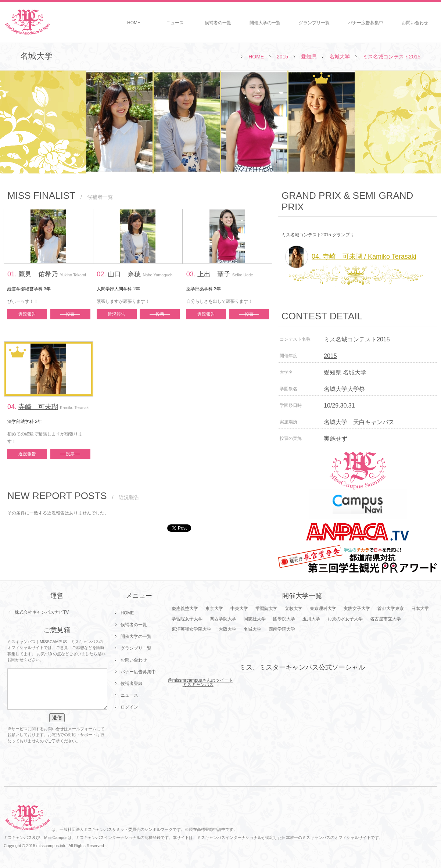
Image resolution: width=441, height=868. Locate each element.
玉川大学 (311, 619)
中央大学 (239, 609)
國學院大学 (284, 619)
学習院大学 (266, 609)
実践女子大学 (357, 609)
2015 (282, 57)
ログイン (129, 707)
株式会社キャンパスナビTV (42, 612)
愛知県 (309, 57)
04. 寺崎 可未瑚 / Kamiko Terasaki (351, 257)
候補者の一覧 (218, 23)
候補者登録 (132, 684)
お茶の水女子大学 (345, 619)
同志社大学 (255, 619)
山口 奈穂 (124, 274)
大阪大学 (227, 629)
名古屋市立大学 (386, 619)
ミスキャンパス (198, 685)
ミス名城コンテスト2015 (392, 57)
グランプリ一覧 (314, 23)
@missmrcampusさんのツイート (200, 680)
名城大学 (340, 57)
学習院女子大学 (187, 619)
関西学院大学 (223, 619)
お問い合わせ (415, 23)
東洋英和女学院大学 (191, 629)
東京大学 (214, 609)
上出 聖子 (214, 274)
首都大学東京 (391, 609)
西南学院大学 (282, 629)
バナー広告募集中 (366, 23)
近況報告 (27, 314)
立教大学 (294, 609)
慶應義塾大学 (185, 609)
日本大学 (420, 609)
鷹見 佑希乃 (38, 274)
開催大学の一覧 (265, 23)
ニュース (175, 23)
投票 (70, 314)
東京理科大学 (323, 609)
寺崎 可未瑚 (38, 407)
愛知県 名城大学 (345, 372)
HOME (134, 23)
